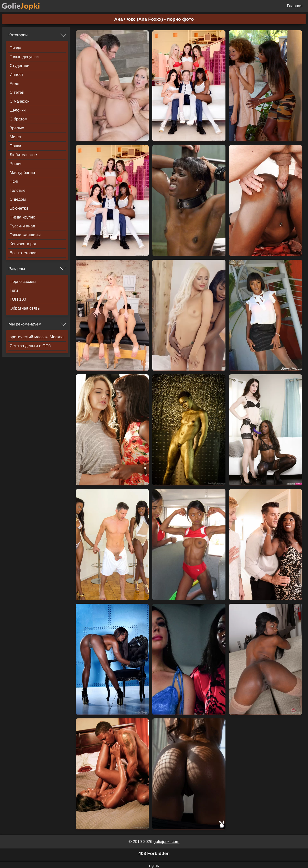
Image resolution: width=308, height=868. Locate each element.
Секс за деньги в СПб (30, 346)
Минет (16, 137)
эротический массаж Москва (37, 337)
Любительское (23, 155)
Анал (14, 83)
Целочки (18, 110)
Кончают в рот (23, 244)
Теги (14, 290)
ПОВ (14, 182)
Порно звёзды (23, 282)
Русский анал (22, 226)
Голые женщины (25, 235)
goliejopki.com (167, 842)
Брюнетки (19, 208)
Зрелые (17, 128)
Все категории (23, 253)
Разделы (17, 269)
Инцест (16, 75)
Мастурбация (22, 173)
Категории (18, 35)
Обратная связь (25, 308)
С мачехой (20, 101)
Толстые (18, 190)
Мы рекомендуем (25, 324)
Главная (295, 6)
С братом (19, 119)
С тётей (17, 92)
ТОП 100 (18, 299)
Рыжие (16, 164)
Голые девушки (24, 57)
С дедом (18, 199)
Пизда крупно (22, 217)
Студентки (19, 66)
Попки (15, 146)
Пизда (16, 48)
